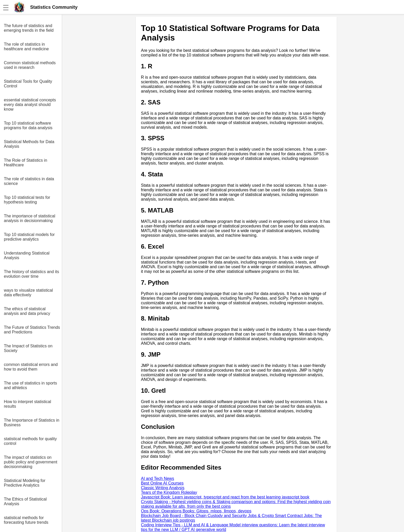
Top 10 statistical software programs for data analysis (28, 125)
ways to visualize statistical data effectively (28, 293)
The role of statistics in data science (29, 181)
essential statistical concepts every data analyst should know (30, 105)
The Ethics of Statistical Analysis (25, 501)
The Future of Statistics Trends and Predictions (32, 330)
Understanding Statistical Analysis (27, 255)
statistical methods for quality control (30, 441)
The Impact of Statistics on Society (28, 348)
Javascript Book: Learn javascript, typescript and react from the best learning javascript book (225, 497)
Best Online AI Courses (162, 483)
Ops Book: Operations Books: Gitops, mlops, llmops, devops (196, 511)
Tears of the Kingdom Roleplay (169, 492)
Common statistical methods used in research (30, 65)
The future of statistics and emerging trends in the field (29, 28)
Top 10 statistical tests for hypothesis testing (27, 200)
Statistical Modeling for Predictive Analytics (25, 483)
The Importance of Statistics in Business (32, 423)
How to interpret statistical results (27, 404)
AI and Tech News (158, 478)
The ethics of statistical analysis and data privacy (27, 311)
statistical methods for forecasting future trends (26, 520)
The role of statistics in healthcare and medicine (26, 47)
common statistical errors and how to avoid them (31, 367)
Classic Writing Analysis (163, 488)
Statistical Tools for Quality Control (28, 84)
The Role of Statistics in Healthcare (26, 163)
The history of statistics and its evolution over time (31, 274)
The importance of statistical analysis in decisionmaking (30, 218)
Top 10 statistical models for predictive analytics (29, 237)
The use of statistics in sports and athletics (30, 385)
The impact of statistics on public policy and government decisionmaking (31, 462)
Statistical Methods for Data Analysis (29, 144)
